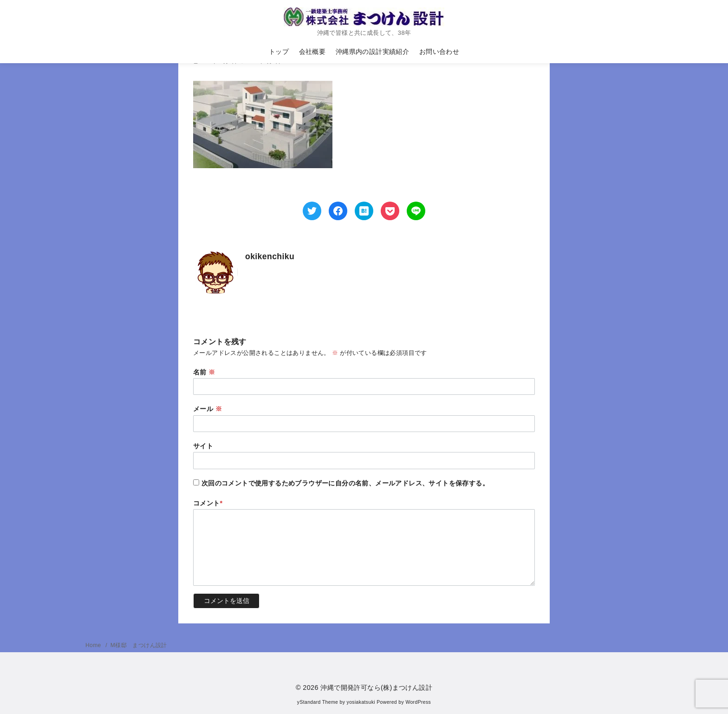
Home (94, 645)
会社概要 (312, 52)
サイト (203, 446)
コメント (208, 503)
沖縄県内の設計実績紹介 (372, 52)
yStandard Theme (318, 702)
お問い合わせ (439, 52)
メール (208, 409)
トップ (279, 52)
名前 (204, 372)
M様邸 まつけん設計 (139, 645)
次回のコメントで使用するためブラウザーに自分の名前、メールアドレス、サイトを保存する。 (345, 483)
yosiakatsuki (361, 702)
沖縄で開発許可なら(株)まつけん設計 (376, 688)
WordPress (418, 702)
